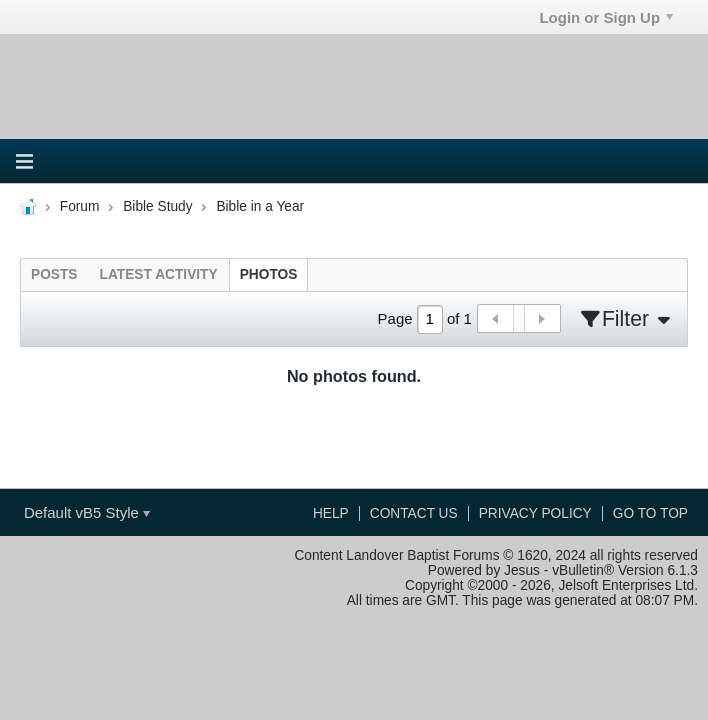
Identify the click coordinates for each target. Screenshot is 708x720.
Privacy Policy (535, 513)
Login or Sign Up (606, 17)
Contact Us (414, 513)
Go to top (650, 513)
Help (331, 513)
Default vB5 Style (87, 512)
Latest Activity (159, 274)
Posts (54, 274)
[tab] (54, 274)
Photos (269, 274)
